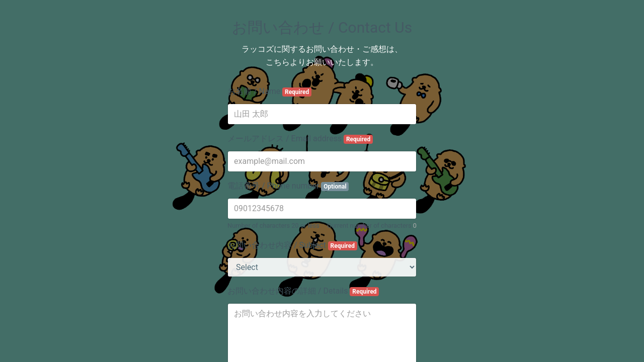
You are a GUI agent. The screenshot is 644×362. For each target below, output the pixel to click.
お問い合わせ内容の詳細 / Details (303, 291)
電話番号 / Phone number (288, 186)
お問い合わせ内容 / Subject (292, 245)
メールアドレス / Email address (300, 139)
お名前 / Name (269, 92)
